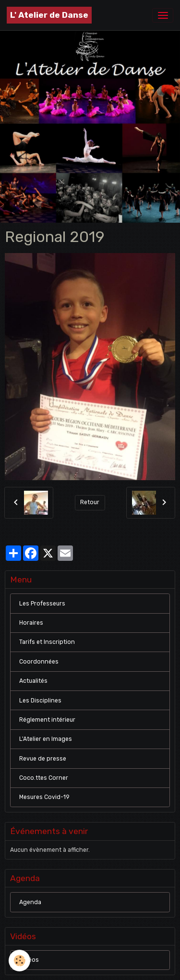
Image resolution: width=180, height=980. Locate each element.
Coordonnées (39, 662)
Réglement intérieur (47, 720)
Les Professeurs (42, 604)
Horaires (31, 623)
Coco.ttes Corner (44, 778)
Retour (90, 502)
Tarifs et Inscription (47, 642)
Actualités (33, 681)
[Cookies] (19, 961)
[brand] (49, 15)
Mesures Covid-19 (44, 797)
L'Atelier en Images (46, 739)
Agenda (30, 902)
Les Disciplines (40, 701)
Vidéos (29, 960)
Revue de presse (43, 759)
